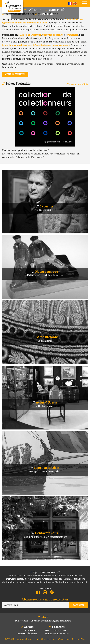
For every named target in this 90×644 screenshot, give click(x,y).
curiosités (73, 35)
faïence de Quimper (30, 35)
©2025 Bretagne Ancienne (19, 639)
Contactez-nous (15, 74)
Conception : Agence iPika (72, 639)
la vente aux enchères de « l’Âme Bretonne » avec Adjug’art (36, 45)
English (75, 3)
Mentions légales (45, 639)
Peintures (46, 14)
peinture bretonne (53, 35)
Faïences (34, 10)
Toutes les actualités (77, 84)
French (70, 3)
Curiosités (57, 10)
